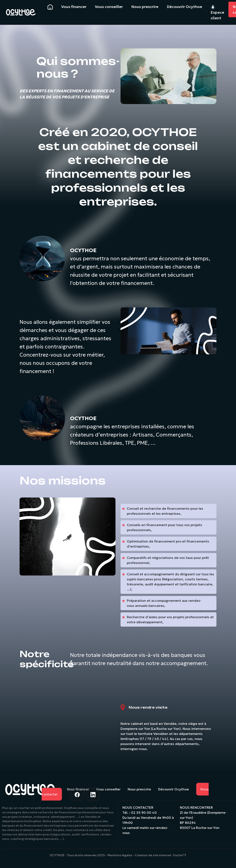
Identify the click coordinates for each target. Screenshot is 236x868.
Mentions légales (120, 855)
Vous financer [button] (74, 7)
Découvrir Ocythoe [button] (184, 7)
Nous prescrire (139, 789)
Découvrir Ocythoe (174, 789)
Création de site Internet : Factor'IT (161, 855)
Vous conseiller (108, 789)
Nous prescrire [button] (145, 7)
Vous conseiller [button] (109, 7)
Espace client (217, 13)
